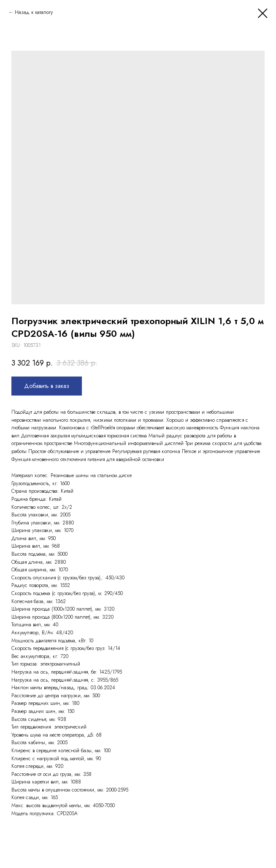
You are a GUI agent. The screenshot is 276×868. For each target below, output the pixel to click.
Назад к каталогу (34, 12)
